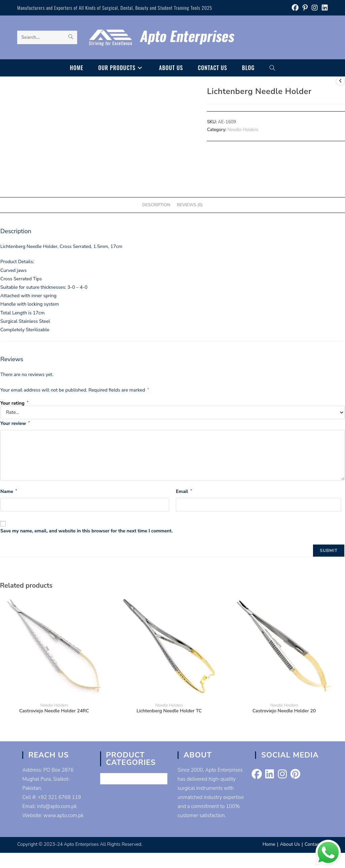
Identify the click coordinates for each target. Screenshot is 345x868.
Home (269, 844)
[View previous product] (340, 81)
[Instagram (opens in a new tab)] (315, 8)
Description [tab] (156, 205)
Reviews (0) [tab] (190, 205)
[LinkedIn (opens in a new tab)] (324, 8)
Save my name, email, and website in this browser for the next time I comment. (87, 531)
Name (9, 491)
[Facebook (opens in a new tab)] (295, 8)
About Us (290, 844)
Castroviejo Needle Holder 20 (284, 711)
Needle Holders (243, 130)
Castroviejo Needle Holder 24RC (54, 711)
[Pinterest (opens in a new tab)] (305, 8)
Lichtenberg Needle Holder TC (169, 711)
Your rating (14, 403)
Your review (15, 423)
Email (184, 491)
